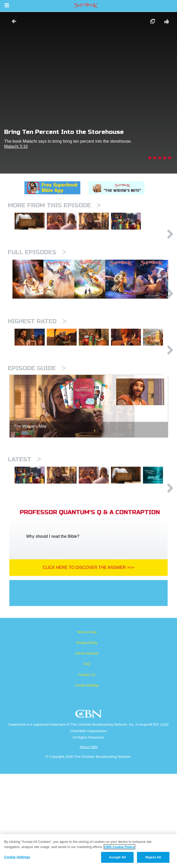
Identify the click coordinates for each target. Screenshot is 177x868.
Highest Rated (37, 370)
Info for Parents (87, 748)
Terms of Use (87, 726)
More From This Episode (54, 205)
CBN (89, 810)
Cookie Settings (87, 779)
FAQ (87, 758)
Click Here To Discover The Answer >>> (89, 662)
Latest (24, 531)
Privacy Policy (87, 737)
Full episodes (37, 275)
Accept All (117, 857)
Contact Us (87, 769)
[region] (89, 851)
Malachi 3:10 (16, 146)
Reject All (153, 857)
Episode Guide (37, 440)
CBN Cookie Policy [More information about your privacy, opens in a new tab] (119, 847)
